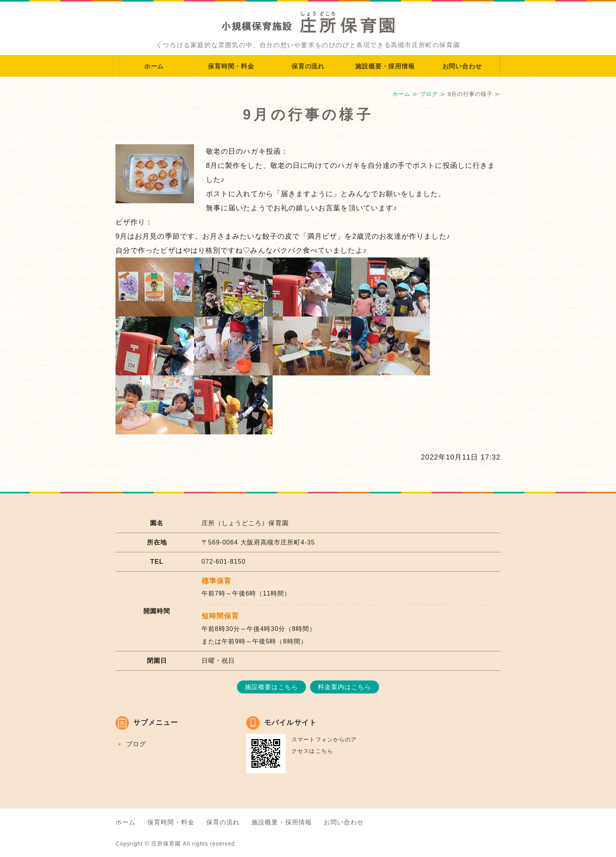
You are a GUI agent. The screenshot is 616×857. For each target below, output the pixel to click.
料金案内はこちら (345, 687)
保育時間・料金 (231, 66)
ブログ (429, 94)
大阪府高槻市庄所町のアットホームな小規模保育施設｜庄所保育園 (308, 18)
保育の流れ (308, 66)
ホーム (154, 66)
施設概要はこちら (272, 687)
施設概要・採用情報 (385, 66)
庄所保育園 (166, 844)
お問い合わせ (462, 66)
